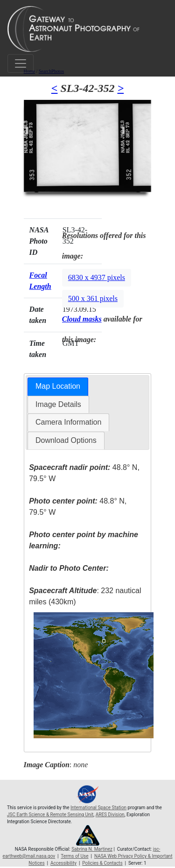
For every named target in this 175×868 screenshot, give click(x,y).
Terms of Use (74, 856)
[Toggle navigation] (21, 63)
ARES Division (110, 815)
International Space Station (98, 808)
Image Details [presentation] (58, 404)
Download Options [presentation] (66, 440)
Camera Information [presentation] (68, 422)
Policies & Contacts (102, 863)
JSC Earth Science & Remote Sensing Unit (50, 815)
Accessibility (63, 863)
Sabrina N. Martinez (92, 849)
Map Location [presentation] (58, 386)
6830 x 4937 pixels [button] (97, 277)
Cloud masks (82, 319)
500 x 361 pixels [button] (93, 298)
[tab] (58, 387)
